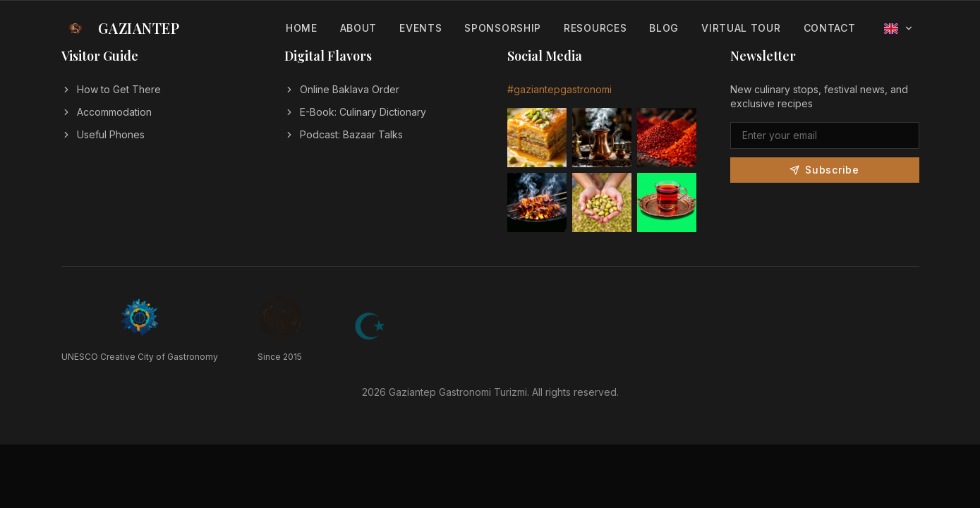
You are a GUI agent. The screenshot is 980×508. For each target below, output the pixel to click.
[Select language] (899, 29)
